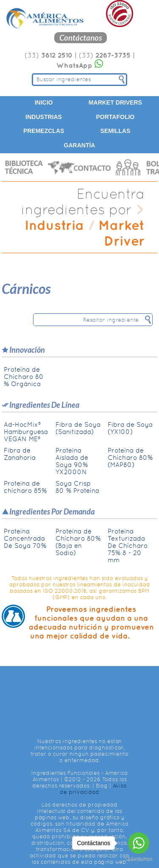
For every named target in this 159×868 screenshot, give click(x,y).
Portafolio (116, 117)
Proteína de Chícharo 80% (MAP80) (130, 457)
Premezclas (44, 131)
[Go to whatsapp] (139, 843)
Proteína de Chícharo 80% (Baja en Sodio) (78, 542)
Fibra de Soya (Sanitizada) (78, 428)
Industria (54, 225)
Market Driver (121, 233)
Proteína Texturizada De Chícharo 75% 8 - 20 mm (128, 546)
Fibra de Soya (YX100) (130, 428)
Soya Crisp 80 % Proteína (77, 487)
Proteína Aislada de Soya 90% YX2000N (72, 461)
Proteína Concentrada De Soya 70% (25, 538)
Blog (102, 786)
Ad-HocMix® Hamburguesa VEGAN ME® (26, 432)
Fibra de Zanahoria (20, 454)
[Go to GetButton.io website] (139, 859)
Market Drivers (115, 102)
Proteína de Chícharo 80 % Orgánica (24, 377)
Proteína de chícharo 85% (25, 487)
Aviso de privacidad (93, 789)
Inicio (44, 102)
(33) (49, 55)
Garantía (80, 145)
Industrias (44, 117)
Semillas (115, 131)
